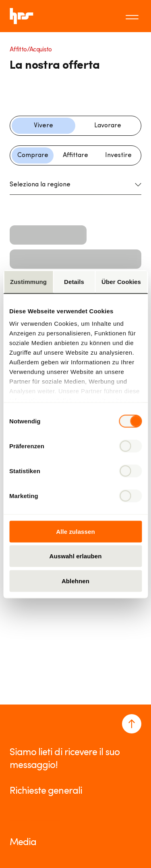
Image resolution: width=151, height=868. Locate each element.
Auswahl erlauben (76, 556)
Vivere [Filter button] (43, 126)
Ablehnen (75, 581)
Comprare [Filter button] (33, 155)
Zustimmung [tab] (28, 281)
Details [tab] (74, 281)
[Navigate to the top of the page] (132, 724)
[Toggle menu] (133, 16)
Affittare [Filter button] (75, 155)
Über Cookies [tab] (121, 281)
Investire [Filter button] (118, 155)
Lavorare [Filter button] (108, 126)
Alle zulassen (75, 531)
